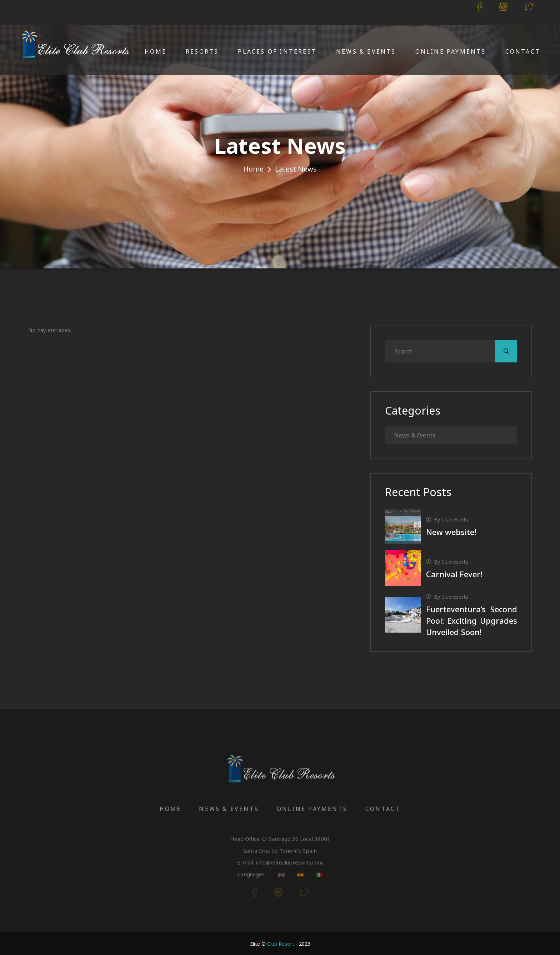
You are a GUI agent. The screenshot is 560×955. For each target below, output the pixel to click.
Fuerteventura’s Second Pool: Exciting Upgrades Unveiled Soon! (472, 620)
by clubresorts (447, 519)
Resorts (202, 51)
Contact (523, 51)
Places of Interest (277, 51)
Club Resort (281, 944)
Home (156, 51)
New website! (451, 532)
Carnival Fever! (454, 574)
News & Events (366, 51)
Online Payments (451, 51)
